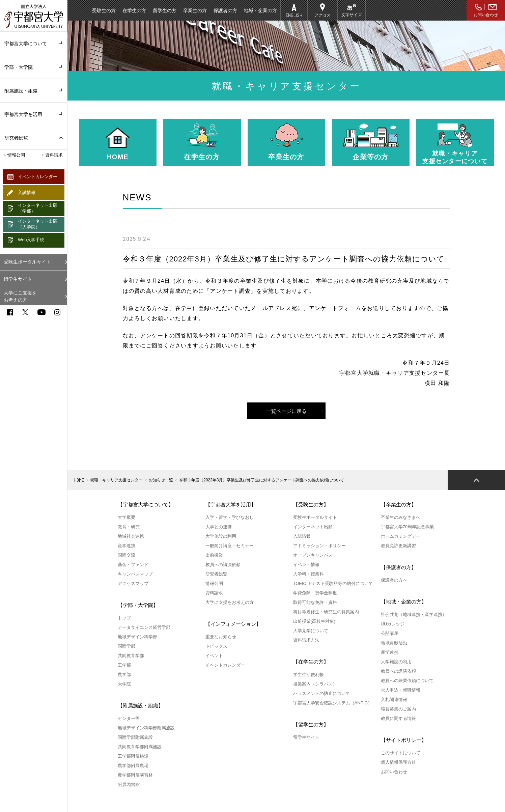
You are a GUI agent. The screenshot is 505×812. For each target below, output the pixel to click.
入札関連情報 (394, 699)
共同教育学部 (131, 656)
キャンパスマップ (135, 574)
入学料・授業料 (308, 574)
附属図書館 (129, 785)
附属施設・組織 (34, 91)
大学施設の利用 (221, 536)
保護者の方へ (394, 580)
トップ (124, 618)
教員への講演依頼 (223, 565)
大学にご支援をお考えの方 (20, 296)
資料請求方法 (306, 640)
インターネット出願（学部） (38, 208)
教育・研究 (129, 527)
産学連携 (127, 546)
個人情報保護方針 (398, 762)
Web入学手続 (31, 240)
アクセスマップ (133, 583)
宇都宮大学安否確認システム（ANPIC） (333, 703)
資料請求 (54, 155)
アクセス (322, 15)
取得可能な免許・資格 (315, 602)
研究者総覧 (16, 138)
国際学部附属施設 (135, 737)
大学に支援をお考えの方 (230, 602)
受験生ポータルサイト (27, 262)
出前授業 (214, 555)
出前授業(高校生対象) (314, 621)
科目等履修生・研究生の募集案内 (326, 612)
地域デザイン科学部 (137, 637)
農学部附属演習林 (135, 775)
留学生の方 (165, 10)
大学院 (124, 684)
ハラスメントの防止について (322, 693)
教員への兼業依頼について (407, 681)
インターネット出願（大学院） (38, 224)
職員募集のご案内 (398, 709)
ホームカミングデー (401, 536)
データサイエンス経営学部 (144, 627)
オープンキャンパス (313, 555)
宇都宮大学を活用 (34, 114)
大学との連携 (219, 527)
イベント (214, 656)
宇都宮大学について (34, 44)
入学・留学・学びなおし (230, 517)
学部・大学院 (34, 67)
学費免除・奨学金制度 (315, 593)
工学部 (124, 665)
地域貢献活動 (394, 643)
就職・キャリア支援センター (116, 480)
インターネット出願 (313, 527)
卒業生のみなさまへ (401, 517)
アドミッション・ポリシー (319, 546)
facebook (10, 312)
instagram (57, 312)
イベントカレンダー (38, 177)
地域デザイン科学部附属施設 (146, 728)
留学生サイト (18, 279)
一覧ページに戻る (286, 411)
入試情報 (27, 192)
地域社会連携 (131, 536)
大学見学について (311, 631)
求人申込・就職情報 (401, 690)
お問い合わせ (486, 15)
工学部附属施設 (133, 756)
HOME (79, 480)
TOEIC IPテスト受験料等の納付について (333, 583)
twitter (25, 312)
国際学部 (127, 646)
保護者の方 (225, 10)
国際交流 (127, 555)
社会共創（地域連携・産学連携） (414, 614)
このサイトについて (401, 753)
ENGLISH (294, 15)
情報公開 (16, 155)
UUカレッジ (393, 624)
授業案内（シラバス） (315, 684)
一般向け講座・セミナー (230, 546)
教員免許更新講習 (398, 546)
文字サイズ (352, 15)
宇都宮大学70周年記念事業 (407, 527)
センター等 (129, 718)
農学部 (124, 675)
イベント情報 (306, 565)
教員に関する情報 (398, 718)
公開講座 (390, 633)
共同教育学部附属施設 (140, 747)
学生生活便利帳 (308, 675)
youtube (41, 312)
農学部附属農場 (133, 766)
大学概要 (127, 517)
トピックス (216, 646)
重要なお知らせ (221, 637)
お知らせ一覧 (161, 480)
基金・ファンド (133, 565)
